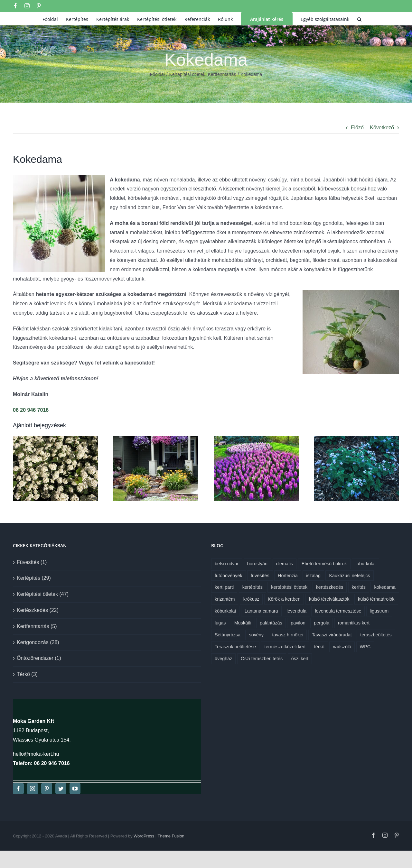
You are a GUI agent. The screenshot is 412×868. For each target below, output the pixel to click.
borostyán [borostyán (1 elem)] (257, 564)
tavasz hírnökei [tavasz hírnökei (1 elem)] (288, 635)
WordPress (144, 836)
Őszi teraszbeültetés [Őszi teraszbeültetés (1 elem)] (262, 659)
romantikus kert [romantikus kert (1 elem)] (354, 623)
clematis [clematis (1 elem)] (285, 564)
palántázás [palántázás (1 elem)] (271, 623)
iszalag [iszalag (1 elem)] (313, 576)
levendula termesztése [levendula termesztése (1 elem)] (338, 611)
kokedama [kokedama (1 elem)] (385, 587)
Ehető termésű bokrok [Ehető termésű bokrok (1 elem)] (324, 564)
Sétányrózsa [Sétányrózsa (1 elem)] (228, 635)
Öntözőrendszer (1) (39, 658)
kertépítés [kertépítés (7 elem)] (253, 587)
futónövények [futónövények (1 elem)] (229, 576)
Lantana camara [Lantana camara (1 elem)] (261, 611)
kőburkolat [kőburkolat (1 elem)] (225, 611)
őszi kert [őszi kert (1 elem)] (300, 659)
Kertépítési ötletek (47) (43, 594)
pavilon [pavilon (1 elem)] (298, 623)
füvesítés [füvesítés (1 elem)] (260, 576)
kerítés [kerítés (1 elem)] (359, 587)
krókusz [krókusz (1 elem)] (251, 599)
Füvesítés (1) (32, 562)
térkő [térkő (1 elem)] (319, 647)
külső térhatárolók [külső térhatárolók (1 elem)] (376, 599)
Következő (382, 128)
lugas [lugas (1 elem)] (220, 623)
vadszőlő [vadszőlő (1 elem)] (342, 647)
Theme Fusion (171, 836)
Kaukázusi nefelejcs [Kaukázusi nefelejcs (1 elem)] (349, 576)
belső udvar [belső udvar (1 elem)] (227, 564)
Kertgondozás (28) (38, 642)
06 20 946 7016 (31, 410)
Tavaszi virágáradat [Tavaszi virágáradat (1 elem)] (332, 635)
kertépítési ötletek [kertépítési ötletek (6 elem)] (289, 587)
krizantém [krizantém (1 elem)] (225, 599)
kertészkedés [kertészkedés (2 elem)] (330, 587)
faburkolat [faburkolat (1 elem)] (365, 564)
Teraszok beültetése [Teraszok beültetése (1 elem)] (235, 647)
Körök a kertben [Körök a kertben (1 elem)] (284, 599)
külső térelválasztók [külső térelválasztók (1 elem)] (329, 599)
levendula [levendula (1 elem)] (296, 611)
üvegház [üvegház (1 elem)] (223, 659)
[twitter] (61, 789)
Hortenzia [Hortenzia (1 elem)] (288, 576)
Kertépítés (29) (34, 578)
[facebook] (18, 789)
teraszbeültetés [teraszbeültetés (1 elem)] (376, 635)
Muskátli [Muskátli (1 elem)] (243, 623)
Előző (357, 128)
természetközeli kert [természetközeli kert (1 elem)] (285, 647)
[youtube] (75, 789)
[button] (359, 19)
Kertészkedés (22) (38, 610)
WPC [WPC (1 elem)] (365, 647)
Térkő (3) (27, 674)
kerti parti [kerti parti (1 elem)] (224, 587)
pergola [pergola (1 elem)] (322, 623)
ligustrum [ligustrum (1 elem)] (379, 611)
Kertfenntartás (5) (37, 626)
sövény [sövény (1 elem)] (256, 635)
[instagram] (33, 789)
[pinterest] (47, 789)
